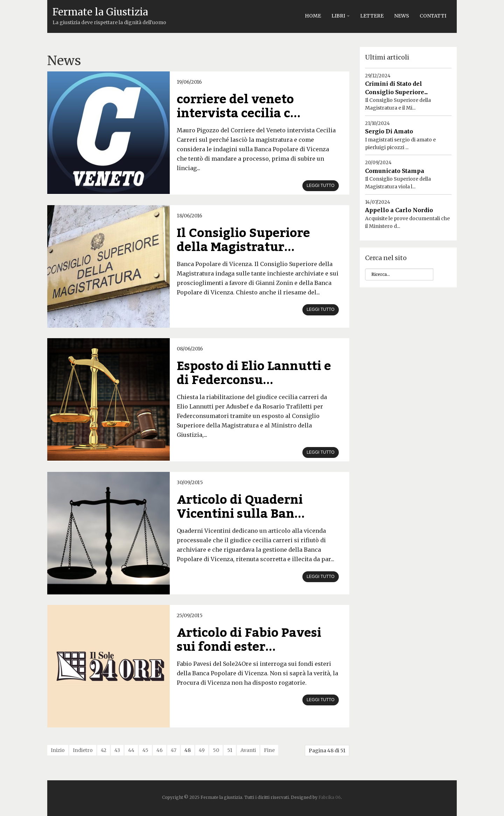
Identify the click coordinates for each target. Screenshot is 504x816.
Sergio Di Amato (389, 131)
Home (313, 16)
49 (202, 750)
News (402, 16)
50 (216, 750)
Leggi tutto (321, 186)
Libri (341, 16)
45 (145, 750)
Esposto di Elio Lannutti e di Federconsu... (254, 373)
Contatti (433, 16)
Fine (269, 750)
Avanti (248, 750)
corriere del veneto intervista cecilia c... (239, 106)
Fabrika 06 (330, 797)
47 (174, 750)
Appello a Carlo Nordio (399, 210)
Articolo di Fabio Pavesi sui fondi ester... (249, 640)
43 (117, 750)
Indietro (83, 750)
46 (160, 750)
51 (230, 750)
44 (131, 750)
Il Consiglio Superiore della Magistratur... (243, 240)
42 (104, 750)
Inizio (58, 750)
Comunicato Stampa (395, 171)
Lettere (372, 16)
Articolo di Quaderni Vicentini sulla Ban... (241, 507)
